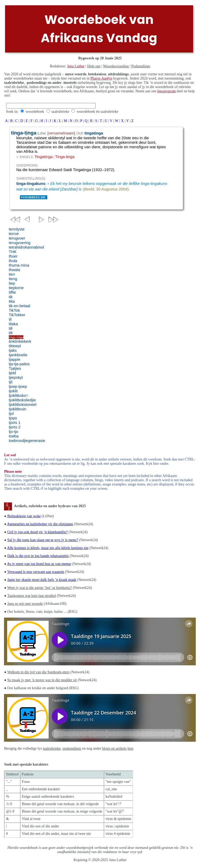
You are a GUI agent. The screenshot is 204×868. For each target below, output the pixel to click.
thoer (13, 256)
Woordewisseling (116, 66)
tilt (11, 333)
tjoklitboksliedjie (22, 400)
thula (13, 261)
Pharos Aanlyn (101, 78)
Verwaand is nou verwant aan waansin (36, 572)
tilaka (13, 324)
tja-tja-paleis (19, 364)
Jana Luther (76, 66)
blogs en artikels (114, 748)
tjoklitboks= (18, 396)
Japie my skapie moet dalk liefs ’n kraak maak (42, 580)
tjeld (12, 373)
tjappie (14, 359)
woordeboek (35, 112)
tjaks (13, 350)
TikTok (14, 310)
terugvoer (17, 238)
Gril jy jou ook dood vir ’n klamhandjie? (37, 532)
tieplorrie (16, 288)
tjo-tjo (14, 432)
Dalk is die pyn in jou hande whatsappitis (38, 556)
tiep (12, 283)
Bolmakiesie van (24, 516)
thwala (14, 270)
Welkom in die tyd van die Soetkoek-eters (38, 672)
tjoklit (13, 391)
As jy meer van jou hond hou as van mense (39, 564)
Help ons (94, 66)
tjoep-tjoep (18, 387)
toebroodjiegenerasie (27, 441)
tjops (13, 418)
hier (130, 748)
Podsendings (141, 66)
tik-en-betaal (20, 306)
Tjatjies (15, 368)
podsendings (72, 748)
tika (12, 301)
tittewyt (15, 346)
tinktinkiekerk (20, 341)
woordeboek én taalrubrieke (97, 112)
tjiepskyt (16, 377)
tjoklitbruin (18, 409)
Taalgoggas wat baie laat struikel (31, 596)
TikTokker (17, 315)
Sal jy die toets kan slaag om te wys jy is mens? (42, 540)
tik (11, 297)
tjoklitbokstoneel (23, 405)
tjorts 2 (15, 427)
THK (13, 252)
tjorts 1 (15, 423)
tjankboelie (18, 355)
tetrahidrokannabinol (26, 247)
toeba (14, 436)
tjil (11, 382)
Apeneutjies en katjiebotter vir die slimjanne (40, 524)
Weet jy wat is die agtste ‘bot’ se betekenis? (40, 588)
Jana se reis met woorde (25, 604)
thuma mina (19, 265)
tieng (13, 279)
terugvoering (20, 243)
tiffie (12, 292)
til (10, 319)
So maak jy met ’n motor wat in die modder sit (42, 680)
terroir (14, 234)
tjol (11, 414)
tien (12, 274)
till (11, 328)
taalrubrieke (60, 112)
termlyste (17, 229)
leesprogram (166, 91)
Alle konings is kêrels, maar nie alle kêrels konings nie (48, 548)
